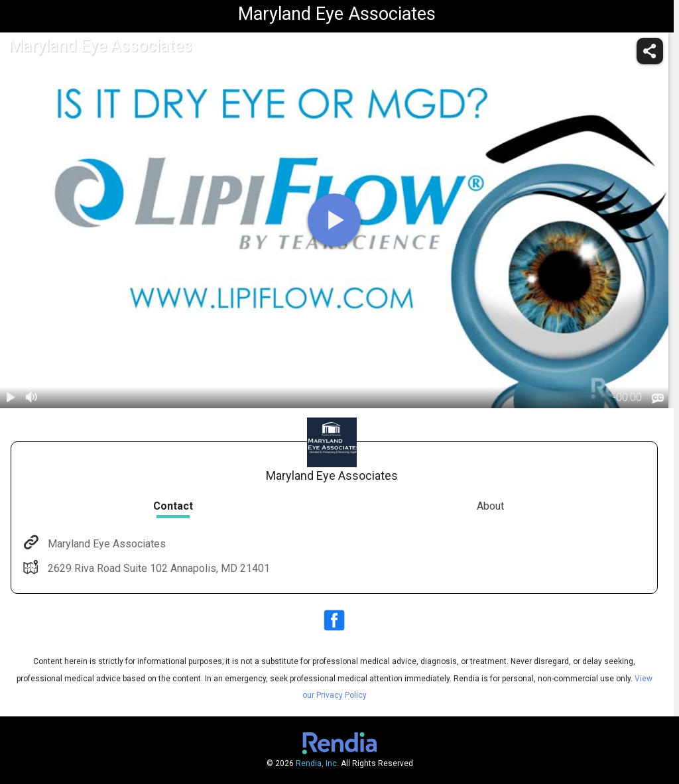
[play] (334, 220)
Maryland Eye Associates (105, 544)
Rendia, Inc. (317, 763)
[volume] (32, 398)
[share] (650, 51)
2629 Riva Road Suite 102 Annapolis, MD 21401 (157, 568)
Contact (173, 506)
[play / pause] (11, 398)
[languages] (658, 398)
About (490, 506)
